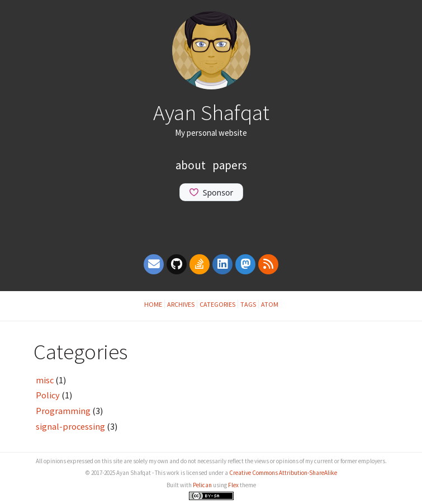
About (192, 165)
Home (153, 304)
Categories (217, 304)
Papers (230, 165)
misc (45, 380)
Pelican (202, 485)
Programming (63, 411)
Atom (270, 304)
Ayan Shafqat (211, 112)
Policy (48, 395)
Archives (181, 304)
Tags (248, 304)
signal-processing (70, 426)
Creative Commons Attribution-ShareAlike (283, 473)
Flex (233, 485)
